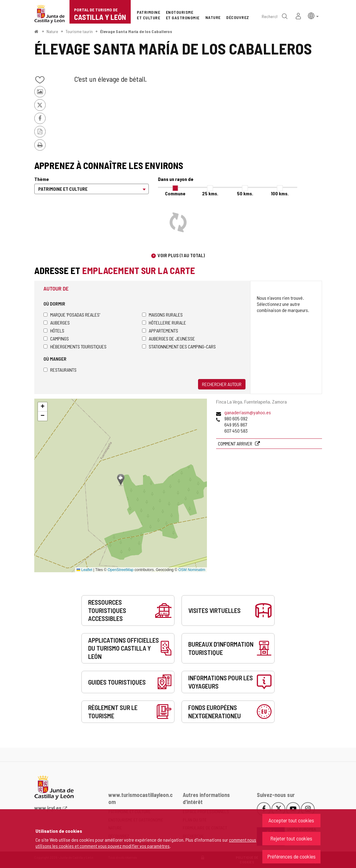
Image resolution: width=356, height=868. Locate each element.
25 (210, 193)
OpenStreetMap (121, 570)
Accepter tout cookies (291, 820)
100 (280, 193)
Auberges (57, 323)
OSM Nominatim (192, 570)
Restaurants (60, 370)
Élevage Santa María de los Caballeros (136, 31)
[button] (313, 15)
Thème (42, 179)
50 (245, 193)
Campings (56, 338)
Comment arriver (236, 443)
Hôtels (54, 331)
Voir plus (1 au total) (181, 255)
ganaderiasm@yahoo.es (248, 412)
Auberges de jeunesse (169, 338)
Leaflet (84, 570)
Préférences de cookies (291, 856)
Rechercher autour (222, 384)
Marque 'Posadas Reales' (72, 315)
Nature (52, 31)
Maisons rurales (162, 315)
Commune (175, 193)
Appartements (160, 331)
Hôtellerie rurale (164, 323)
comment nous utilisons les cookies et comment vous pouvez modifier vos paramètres (146, 843)
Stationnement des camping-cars (179, 346)
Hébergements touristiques (75, 346)
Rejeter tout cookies (291, 838)
